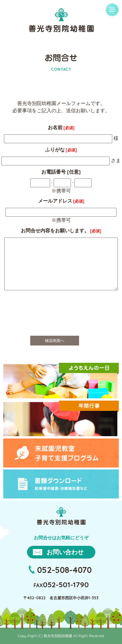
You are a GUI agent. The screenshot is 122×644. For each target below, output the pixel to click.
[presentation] (61, 318)
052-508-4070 (64, 570)
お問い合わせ (65, 552)
